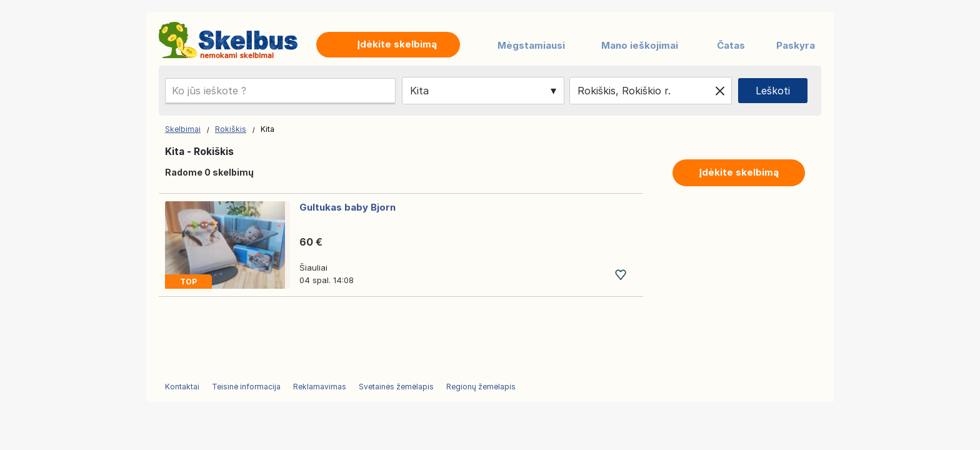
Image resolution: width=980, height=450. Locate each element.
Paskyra (796, 45)
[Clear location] (720, 91)
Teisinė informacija (246, 387)
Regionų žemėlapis (481, 387)
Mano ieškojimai (640, 45)
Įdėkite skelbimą (739, 172)
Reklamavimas (320, 387)
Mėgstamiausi (531, 45)
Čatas (731, 45)
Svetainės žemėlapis (396, 387)
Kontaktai (182, 387)
